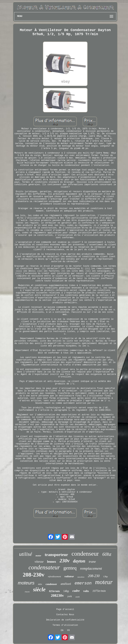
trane (92, 562)
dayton (79, 561)
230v (65, 561)
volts (86, 591)
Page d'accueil (65, 609)
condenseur (85, 554)
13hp (105, 576)
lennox (52, 562)
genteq (70, 568)
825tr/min (54, 591)
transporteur (56, 555)
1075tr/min (99, 591)
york (70, 596)
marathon (81, 577)
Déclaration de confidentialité (65, 620)
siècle (39, 589)
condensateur (44, 567)
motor (38, 556)
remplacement (91, 568)
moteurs (26, 583)
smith (78, 597)
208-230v (34, 575)
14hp (66, 591)
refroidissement (54, 577)
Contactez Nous (65, 615)
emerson (83, 583)
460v (40, 584)
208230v (57, 596)
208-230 (94, 576)
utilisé (26, 554)
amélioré (66, 584)
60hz (107, 554)
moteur (104, 582)
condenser (51, 584)
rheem (27, 592)
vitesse (39, 562)
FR (68, 630)
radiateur (69, 576)
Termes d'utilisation (65, 625)
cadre (76, 591)
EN (62, 630)
